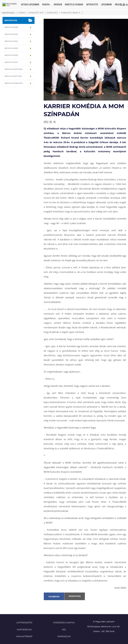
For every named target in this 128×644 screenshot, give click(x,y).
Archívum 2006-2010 (14, 83)
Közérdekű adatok (64, 623)
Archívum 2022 (11, 55)
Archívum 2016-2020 (14, 69)
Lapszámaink (107, 5)
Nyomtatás (75, 596)
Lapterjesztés (92, 5)
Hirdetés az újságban (74, 5)
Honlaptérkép (24, 637)
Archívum (58, 5)
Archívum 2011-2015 (36, 13)
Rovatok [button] (46, 5)
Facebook (54, 597)
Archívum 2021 (11, 62)
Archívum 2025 (11, 34)
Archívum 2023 (11, 48)
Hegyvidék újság (11, 5)
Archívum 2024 (11, 41)
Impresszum (64, 637)
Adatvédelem (24, 630)
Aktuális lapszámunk (30, 5)
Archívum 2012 (52, 13)
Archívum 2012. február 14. (71, 13)
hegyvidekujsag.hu (8, 13)
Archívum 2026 (11, 27)
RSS (64, 630)
